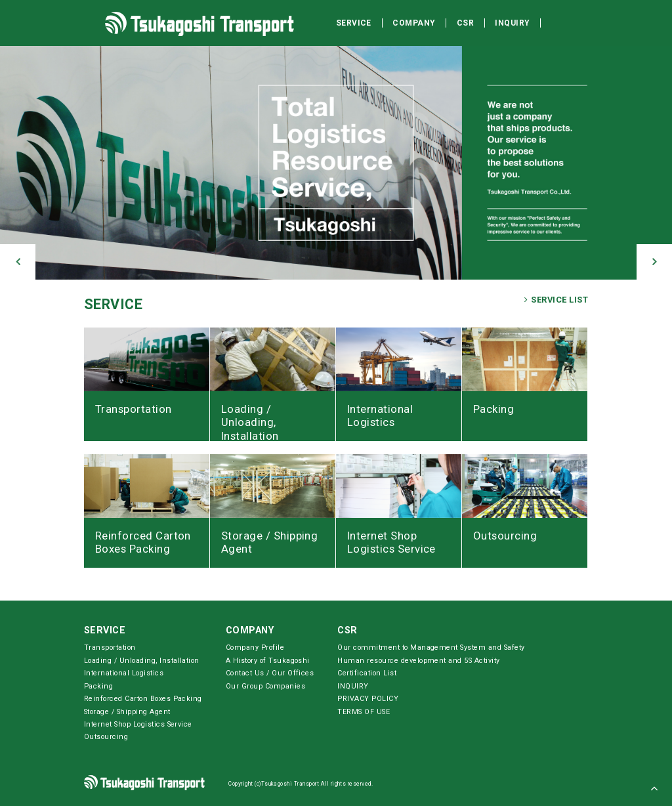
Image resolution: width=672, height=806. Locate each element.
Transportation (110, 647)
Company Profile (255, 647)
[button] (18, 262)
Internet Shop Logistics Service (138, 724)
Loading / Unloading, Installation (142, 661)
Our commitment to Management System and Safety (431, 647)
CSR (347, 630)
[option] (336, 159)
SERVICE (113, 304)
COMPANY (250, 630)
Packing (98, 686)
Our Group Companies (265, 686)
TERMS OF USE (364, 712)
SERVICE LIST (556, 300)
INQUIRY (353, 686)
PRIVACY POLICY (368, 699)
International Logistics (124, 673)
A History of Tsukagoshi (268, 661)
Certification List (367, 673)
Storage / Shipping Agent (127, 712)
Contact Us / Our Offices (270, 673)
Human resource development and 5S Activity (418, 661)
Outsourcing (106, 737)
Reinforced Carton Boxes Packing (143, 699)
